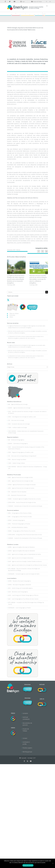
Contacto (25, 713)
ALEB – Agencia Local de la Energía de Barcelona (21, 558)
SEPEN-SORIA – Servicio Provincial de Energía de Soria (22, 502)
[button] (8, 273)
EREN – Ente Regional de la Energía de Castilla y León (22, 417)
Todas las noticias (14, 314)
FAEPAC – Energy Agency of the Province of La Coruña (22, 531)
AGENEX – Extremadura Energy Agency (18, 444)
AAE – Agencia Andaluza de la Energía (18, 404)
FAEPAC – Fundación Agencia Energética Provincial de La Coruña (24, 499)
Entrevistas (12, 315)
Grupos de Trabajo (26, 730)
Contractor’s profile (26, 743)
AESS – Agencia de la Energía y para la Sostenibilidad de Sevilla (24, 554)
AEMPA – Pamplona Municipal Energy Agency (19, 581)
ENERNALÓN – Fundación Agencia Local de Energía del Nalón (24, 574)
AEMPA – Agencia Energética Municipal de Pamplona (21, 547)
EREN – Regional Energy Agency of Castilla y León (21, 452)
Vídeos (11, 317)
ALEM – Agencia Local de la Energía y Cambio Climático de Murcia (25, 561)
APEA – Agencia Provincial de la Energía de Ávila (20, 477)
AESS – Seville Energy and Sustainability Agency (20, 588)
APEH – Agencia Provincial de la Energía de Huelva (21, 488)
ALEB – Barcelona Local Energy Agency (18, 592)
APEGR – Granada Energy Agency (16, 520)
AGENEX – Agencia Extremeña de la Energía (19, 408)
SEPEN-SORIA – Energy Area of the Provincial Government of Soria (25, 535)
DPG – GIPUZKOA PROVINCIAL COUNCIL (18, 527)
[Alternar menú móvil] (47, 6)
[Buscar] (47, 292)
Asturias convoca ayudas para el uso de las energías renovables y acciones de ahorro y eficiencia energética (38, 279)
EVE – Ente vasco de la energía (16, 420)
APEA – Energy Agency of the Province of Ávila (20, 513)
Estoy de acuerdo (28, 865)
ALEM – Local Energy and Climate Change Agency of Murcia (23, 595)
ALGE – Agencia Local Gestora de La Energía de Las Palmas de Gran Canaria (27, 565)
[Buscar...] (26, 292)
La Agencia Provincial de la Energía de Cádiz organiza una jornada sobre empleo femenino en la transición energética (16, 279)
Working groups (27, 752)
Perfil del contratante (26, 718)
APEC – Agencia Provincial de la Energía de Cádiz (21, 481)
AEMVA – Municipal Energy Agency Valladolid (20, 585)
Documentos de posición (27, 724)
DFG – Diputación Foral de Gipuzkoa (17, 492)
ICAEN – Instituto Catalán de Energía (17, 428)
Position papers (27, 748)
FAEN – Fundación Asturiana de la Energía (19, 424)
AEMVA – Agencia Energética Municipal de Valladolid (21, 551)
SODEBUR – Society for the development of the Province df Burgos (25, 538)
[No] (53, 863)
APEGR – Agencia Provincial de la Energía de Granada (22, 485)
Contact (25, 738)
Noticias (18, 250)
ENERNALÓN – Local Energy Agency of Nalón (19, 608)
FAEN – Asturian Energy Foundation (17, 459)
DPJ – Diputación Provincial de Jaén (17, 495)
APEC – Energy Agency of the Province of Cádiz (20, 517)
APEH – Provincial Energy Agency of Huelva (19, 524)
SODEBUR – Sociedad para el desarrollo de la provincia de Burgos (25, 506)
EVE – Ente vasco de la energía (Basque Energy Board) (22, 456)
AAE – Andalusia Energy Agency (16, 440)
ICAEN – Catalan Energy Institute (16, 463)
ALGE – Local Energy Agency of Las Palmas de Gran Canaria (23, 599)
